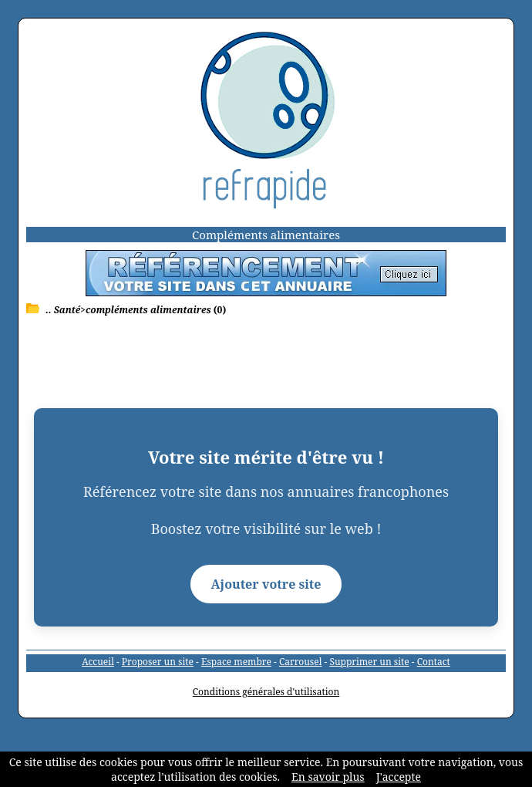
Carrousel (301, 662)
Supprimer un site (369, 662)
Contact (434, 662)
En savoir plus (328, 777)
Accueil (98, 662)
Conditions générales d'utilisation (266, 692)
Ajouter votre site (266, 584)
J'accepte (399, 777)
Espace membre (236, 662)
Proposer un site (158, 662)
